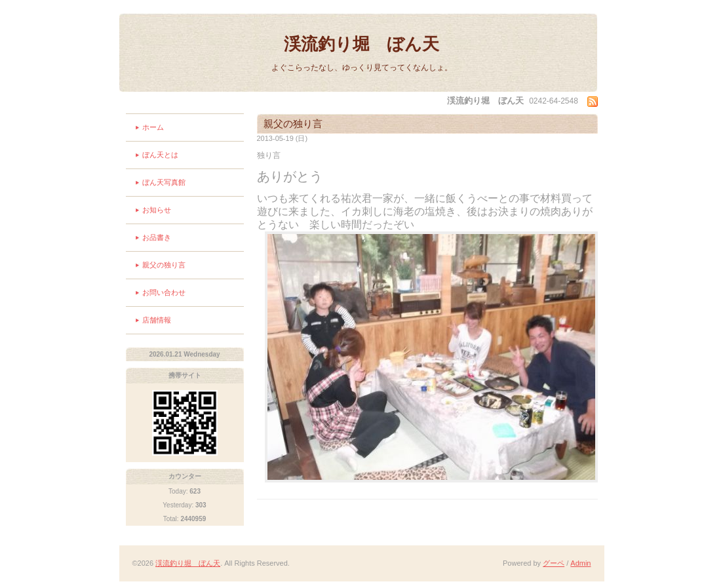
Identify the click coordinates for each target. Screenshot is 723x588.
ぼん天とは (160, 155)
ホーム (153, 127)
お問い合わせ (164, 292)
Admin (580, 563)
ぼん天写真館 (164, 182)
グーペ (554, 563)
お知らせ (157, 210)
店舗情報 (157, 320)
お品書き (157, 237)
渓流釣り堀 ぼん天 (361, 44)
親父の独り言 (164, 265)
